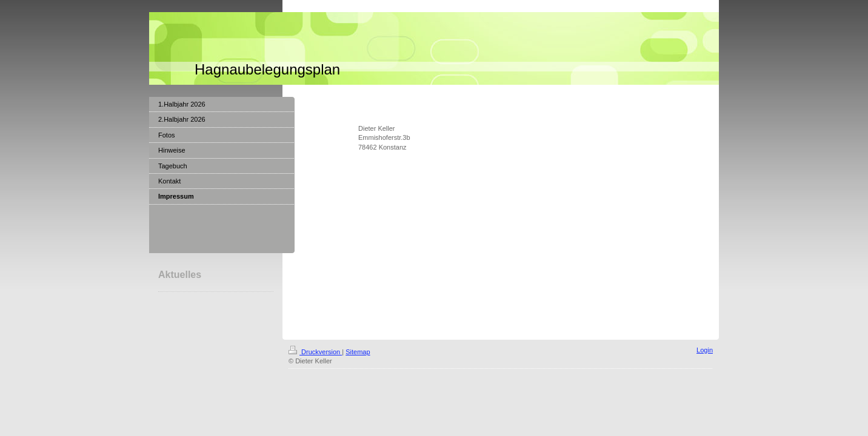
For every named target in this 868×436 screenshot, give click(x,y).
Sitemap (358, 352)
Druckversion (315, 352)
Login (705, 350)
